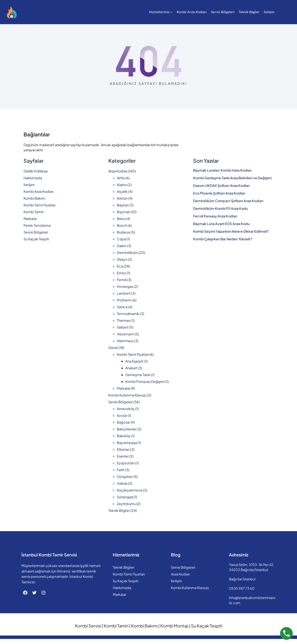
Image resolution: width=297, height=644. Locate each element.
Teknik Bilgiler (119, 510)
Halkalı (122, 483)
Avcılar (122, 415)
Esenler (123, 456)
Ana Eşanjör (134, 361)
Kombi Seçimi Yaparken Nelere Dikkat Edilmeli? (231, 231)
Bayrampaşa (127, 443)
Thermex (124, 320)
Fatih (121, 470)
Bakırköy (124, 436)
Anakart (131, 368)
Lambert (124, 293)
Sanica (122, 307)
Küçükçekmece (130, 490)
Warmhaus (125, 341)
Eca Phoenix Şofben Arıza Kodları (219, 193)
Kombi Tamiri (33, 212)
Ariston (122, 198)
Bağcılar (123, 422)
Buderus (123, 232)
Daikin (122, 246)
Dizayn (122, 259)
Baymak (123, 212)
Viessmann (125, 334)
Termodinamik (128, 314)
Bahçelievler (127, 429)
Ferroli (122, 280)
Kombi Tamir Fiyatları (40, 205)
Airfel (121, 178)
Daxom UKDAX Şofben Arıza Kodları (221, 186)
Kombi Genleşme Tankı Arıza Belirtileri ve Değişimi (232, 178)
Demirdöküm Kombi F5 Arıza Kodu (220, 209)
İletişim (29, 185)
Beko (121, 219)
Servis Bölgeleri (36, 232)
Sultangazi (125, 497)
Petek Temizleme (37, 225)
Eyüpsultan (126, 463)
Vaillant (122, 327)
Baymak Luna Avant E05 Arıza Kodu (221, 224)
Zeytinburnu (126, 504)
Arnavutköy (126, 409)
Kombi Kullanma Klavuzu (127, 395)
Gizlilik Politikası (36, 171)
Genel (113, 348)
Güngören (125, 477)
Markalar (30, 219)
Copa (121, 239)
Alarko (122, 185)
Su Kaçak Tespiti (36, 239)
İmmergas (125, 286)
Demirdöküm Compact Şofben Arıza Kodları (228, 201)
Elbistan (123, 449)
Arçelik (122, 191)
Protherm (124, 300)
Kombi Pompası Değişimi (145, 381)
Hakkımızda (33, 178)
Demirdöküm (127, 253)
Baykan (123, 205)
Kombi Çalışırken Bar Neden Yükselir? (223, 239)
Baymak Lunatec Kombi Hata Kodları (222, 170)
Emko (121, 273)
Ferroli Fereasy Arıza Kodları (215, 216)
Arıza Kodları (118, 171)
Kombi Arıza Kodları (38, 191)
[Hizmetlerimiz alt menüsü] (113, 12)
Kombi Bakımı (34, 198)
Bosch (122, 225)
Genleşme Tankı (138, 375)
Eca (120, 266)
